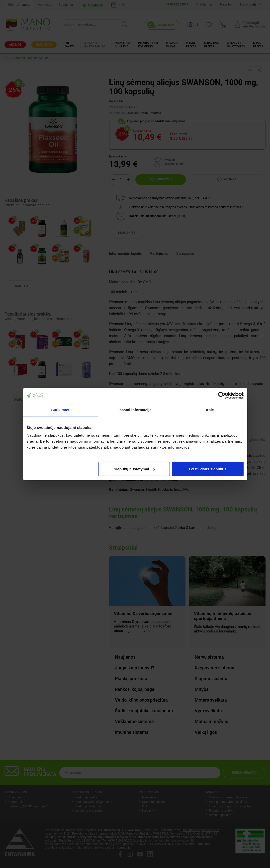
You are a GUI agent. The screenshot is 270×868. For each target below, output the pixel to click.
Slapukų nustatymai (134, 469)
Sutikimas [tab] (60, 410)
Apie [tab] (210, 410)
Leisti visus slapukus (208, 469)
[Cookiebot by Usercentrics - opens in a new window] (222, 395)
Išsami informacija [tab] (135, 410)
